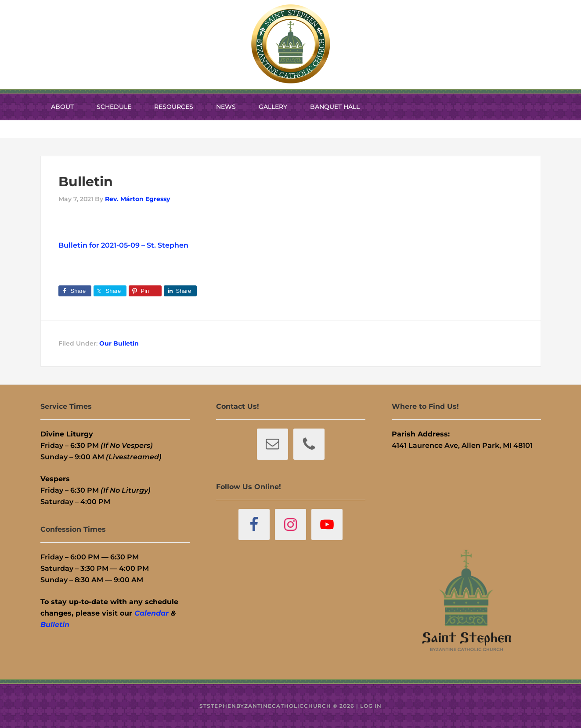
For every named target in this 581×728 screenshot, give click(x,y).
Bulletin (55, 625)
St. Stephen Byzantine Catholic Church (291, 44)
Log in (371, 706)
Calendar (152, 613)
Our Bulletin (119, 343)
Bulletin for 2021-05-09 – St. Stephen (123, 245)
